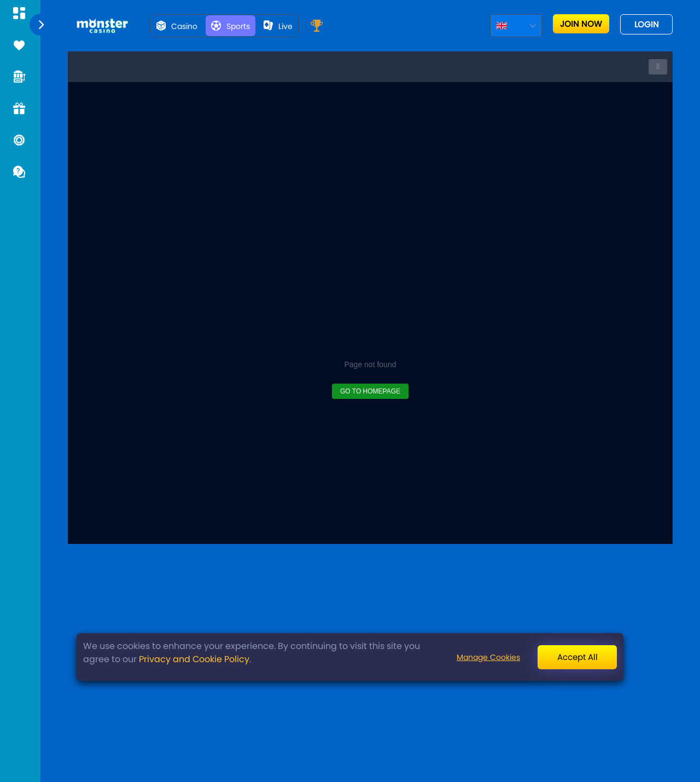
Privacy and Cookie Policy (194, 659)
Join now (581, 24)
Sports (231, 26)
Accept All (577, 657)
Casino (177, 26)
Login (647, 24)
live (278, 26)
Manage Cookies (488, 657)
